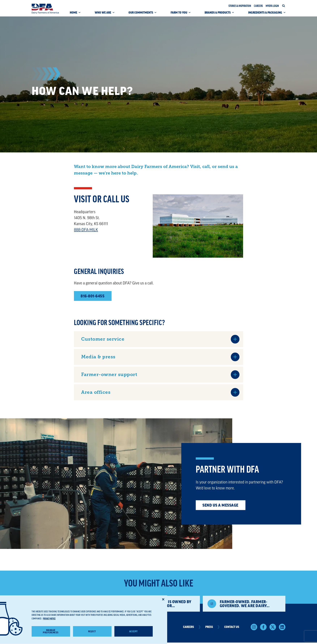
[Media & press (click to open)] (160, 357)
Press (213, 627)
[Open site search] (284, 6)
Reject (92, 636)
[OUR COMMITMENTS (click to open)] (142, 14)
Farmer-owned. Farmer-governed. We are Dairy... (245, 604)
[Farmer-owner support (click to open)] (160, 375)
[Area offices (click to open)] (160, 392)
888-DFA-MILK (86, 230)
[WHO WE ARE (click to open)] (105, 14)
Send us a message (220, 505)
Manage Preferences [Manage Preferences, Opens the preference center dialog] (51, 637)
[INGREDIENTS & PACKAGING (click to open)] (267, 14)
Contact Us (232, 627)
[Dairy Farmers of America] (45, 9)
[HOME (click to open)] (75, 14)
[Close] (163, 604)
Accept (133, 636)
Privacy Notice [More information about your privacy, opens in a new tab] (49, 624)
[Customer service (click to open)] (160, 339)
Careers (192, 627)
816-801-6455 (93, 296)
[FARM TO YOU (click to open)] (181, 14)
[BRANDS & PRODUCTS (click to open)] (219, 14)
